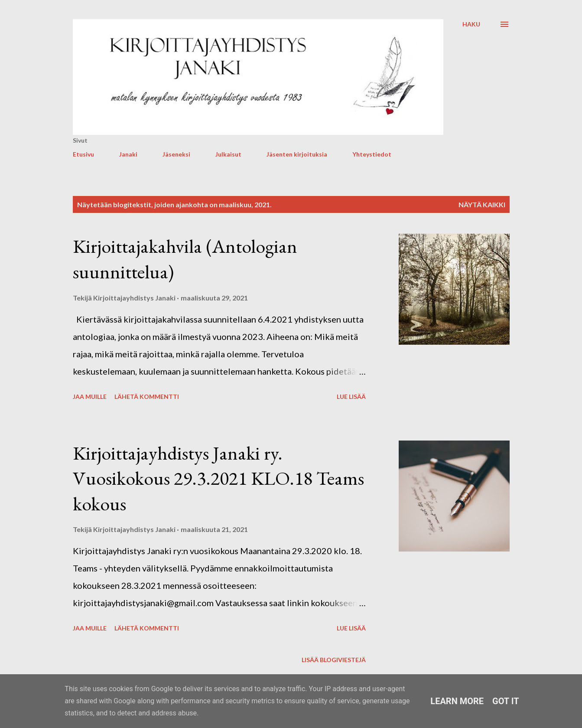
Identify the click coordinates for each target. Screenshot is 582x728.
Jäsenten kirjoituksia (297, 154)
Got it (506, 701)
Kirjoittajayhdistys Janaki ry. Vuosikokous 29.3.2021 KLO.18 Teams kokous (218, 478)
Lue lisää (351, 397)
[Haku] (471, 24)
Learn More (457, 701)
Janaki (128, 154)
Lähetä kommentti (147, 397)
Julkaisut (228, 154)
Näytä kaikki (482, 204)
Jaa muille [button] (90, 397)
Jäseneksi (176, 154)
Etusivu (83, 154)
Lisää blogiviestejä (334, 660)
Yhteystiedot (372, 154)
